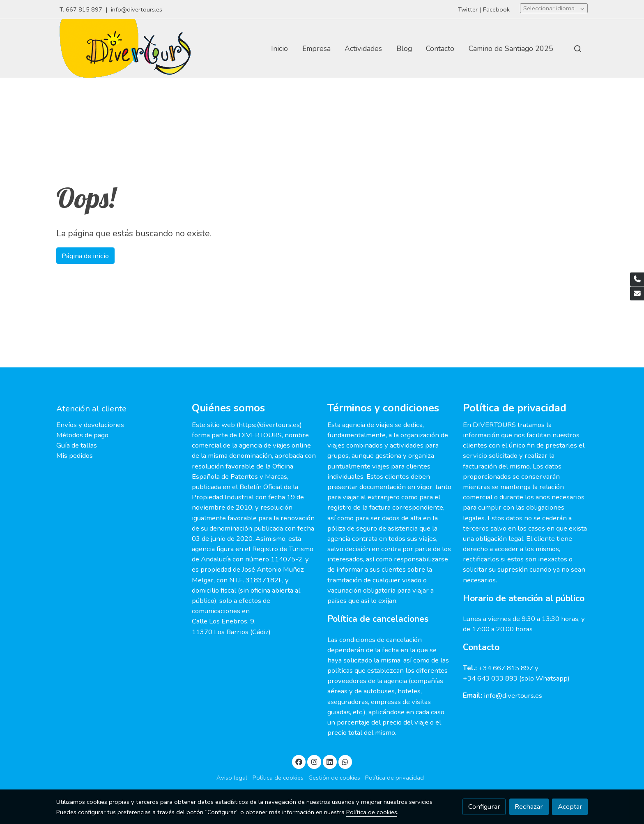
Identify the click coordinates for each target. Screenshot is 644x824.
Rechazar (529, 807)
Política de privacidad (394, 778)
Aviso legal (232, 778)
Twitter (468, 9)
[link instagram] (314, 761)
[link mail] (637, 293)
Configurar (484, 807)
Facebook (496, 9)
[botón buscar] (577, 48)
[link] (125, 48)
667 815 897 (84, 9)
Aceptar (570, 807)
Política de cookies (278, 778)
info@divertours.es (137, 9)
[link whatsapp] (345, 761)
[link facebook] (299, 761)
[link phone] (637, 279)
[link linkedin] (330, 761)
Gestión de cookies (334, 778)
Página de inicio (85, 256)
